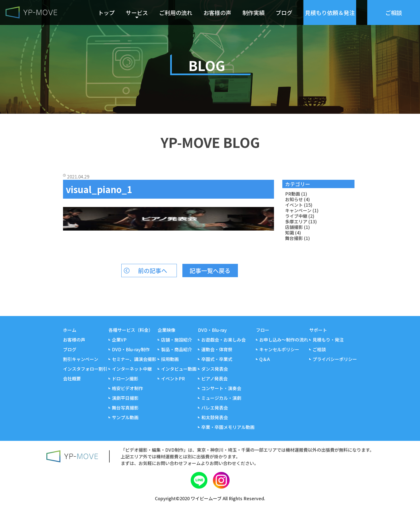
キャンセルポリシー (279, 349)
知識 (290, 232)
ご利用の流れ (176, 13)
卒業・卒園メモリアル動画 (228, 427)
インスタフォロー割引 (85, 369)
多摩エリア (296, 221)
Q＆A (265, 359)
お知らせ (294, 199)
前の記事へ (153, 271)
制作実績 (253, 13)
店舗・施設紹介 (177, 340)
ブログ (284, 13)
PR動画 (293, 194)
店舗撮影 (294, 227)
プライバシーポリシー (335, 359)
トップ (106, 13)
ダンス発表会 (215, 369)
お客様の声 (217, 13)
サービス (137, 13)
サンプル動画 (125, 417)
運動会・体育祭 (217, 349)
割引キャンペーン (81, 359)
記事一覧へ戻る (210, 271)
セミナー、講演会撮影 (134, 359)
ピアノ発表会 (214, 378)
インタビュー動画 (179, 369)
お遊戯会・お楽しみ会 (223, 340)
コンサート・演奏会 (221, 388)
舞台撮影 (294, 238)
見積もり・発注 (328, 340)
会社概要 (72, 378)
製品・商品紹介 (177, 349)
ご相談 (319, 349)
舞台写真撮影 (125, 408)
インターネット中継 (132, 369)
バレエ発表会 (215, 408)
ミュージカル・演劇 (221, 398)
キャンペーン (298, 210)
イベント (294, 205)
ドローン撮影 (125, 378)
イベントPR (173, 378)
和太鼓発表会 (215, 417)
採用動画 (170, 359)
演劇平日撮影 (125, 398)
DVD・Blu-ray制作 (131, 349)
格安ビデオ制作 (127, 388)
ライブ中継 (296, 216)
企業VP (119, 340)
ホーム (70, 330)
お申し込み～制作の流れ (284, 340)
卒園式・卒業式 (217, 359)
